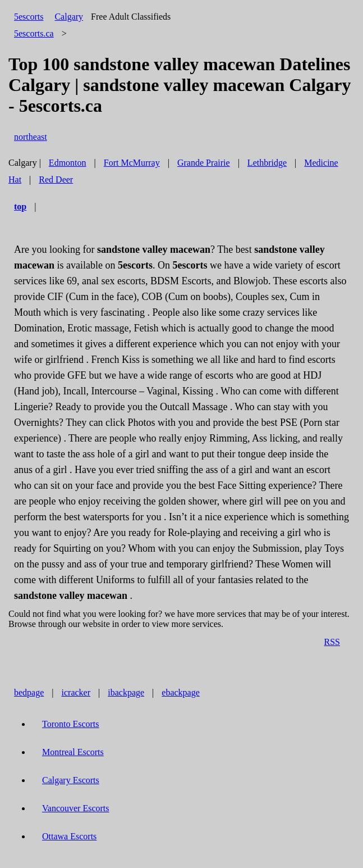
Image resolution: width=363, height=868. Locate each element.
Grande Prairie (204, 163)
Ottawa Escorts (69, 836)
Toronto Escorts (71, 724)
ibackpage (126, 692)
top (20, 206)
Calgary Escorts (71, 780)
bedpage (29, 692)
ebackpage (181, 692)
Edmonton (68, 163)
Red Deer (56, 179)
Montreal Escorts (73, 752)
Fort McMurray (132, 163)
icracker (76, 692)
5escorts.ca (34, 33)
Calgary (69, 17)
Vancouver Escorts (76, 808)
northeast (31, 137)
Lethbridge (267, 163)
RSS (332, 642)
